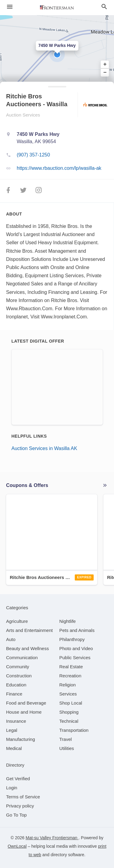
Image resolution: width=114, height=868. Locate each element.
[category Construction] (19, 676)
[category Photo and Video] (76, 648)
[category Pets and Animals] (77, 630)
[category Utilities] (67, 748)
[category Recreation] (70, 676)
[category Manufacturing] (21, 739)
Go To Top (16, 815)
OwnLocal (17, 846)
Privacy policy (20, 806)
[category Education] (16, 685)
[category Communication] (22, 658)
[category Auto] (11, 639)
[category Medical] (14, 748)
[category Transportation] (74, 730)
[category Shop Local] (71, 703)
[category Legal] (12, 730)
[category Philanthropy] (72, 639)
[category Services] (68, 694)
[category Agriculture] (17, 621)
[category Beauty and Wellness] (28, 648)
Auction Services (23, 115)
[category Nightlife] (67, 621)
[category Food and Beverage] (26, 703)
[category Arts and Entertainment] (29, 630)
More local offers (105, 485)
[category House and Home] (24, 712)
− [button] (105, 72)
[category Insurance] (16, 721)
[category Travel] (66, 739)
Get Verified (18, 779)
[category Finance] (14, 694)
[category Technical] (69, 721)
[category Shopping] (69, 712)
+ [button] (105, 64)
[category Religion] (67, 685)
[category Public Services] (75, 658)
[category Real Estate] (71, 667)
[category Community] (18, 667)
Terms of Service (23, 797)
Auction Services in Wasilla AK (44, 448)
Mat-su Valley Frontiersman (52, 838)
